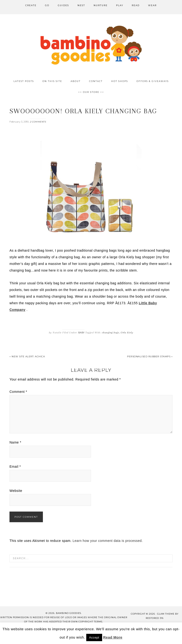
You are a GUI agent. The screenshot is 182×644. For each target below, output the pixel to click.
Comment (18, 392)
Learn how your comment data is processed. (108, 541)
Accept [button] (94, 637)
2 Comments (38, 122)
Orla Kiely (127, 333)
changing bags (111, 333)
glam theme (166, 614)
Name (15, 442)
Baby (81, 333)
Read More (113, 637)
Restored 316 (155, 618)
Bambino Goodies (91, 45)
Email (15, 467)
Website (16, 491)
